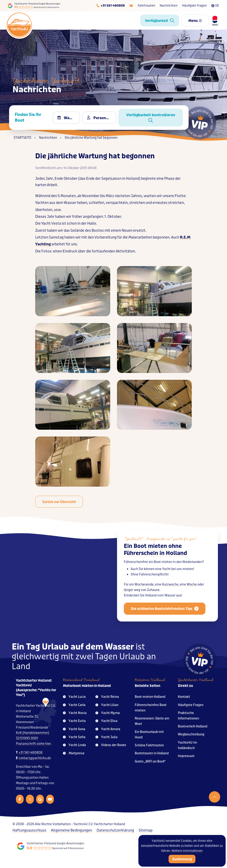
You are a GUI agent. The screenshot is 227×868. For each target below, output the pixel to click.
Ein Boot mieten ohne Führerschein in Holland (155, 553)
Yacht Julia (106, 737)
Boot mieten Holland (150, 697)
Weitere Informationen (187, 851)
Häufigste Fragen (194, 6)
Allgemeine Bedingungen (71, 830)
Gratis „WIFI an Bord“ (150, 761)
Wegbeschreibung (191, 734)
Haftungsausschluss (29, 830)
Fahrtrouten (146, 6)
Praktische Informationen (188, 716)
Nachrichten (169, 6)
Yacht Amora (108, 729)
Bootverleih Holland (193, 726)
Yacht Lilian (107, 705)
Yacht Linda (74, 745)
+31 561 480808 (30, 753)
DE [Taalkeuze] (215, 6)
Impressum (186, 756)
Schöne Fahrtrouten (149, 745)
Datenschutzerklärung (115, 830)
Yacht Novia (75, 713)
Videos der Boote (111, 745)
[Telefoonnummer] (110, 6)
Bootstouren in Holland (152, 753)
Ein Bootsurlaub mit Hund (149, 735)
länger (128, 593)
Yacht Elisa (106, 721)
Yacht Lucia (74, 697)
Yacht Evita (74, 721)
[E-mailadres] (131, 6)
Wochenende (144, 587)
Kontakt (184, 697)
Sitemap (146, 830)
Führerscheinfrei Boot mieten (151, 708)
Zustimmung (182, 859)
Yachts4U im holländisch (187, 745)
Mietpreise (74, 753)
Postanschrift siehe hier (33, 744)
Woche (192, 587)
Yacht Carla (74, 705)
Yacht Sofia (74, 737)
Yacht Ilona (74, 729)
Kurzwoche (170, 587)
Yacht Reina (107, 697)
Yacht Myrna (108, 713)
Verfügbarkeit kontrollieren (151, 118)
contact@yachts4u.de (35, 758)
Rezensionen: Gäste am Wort (152, 721)
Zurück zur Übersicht (59, 502)
